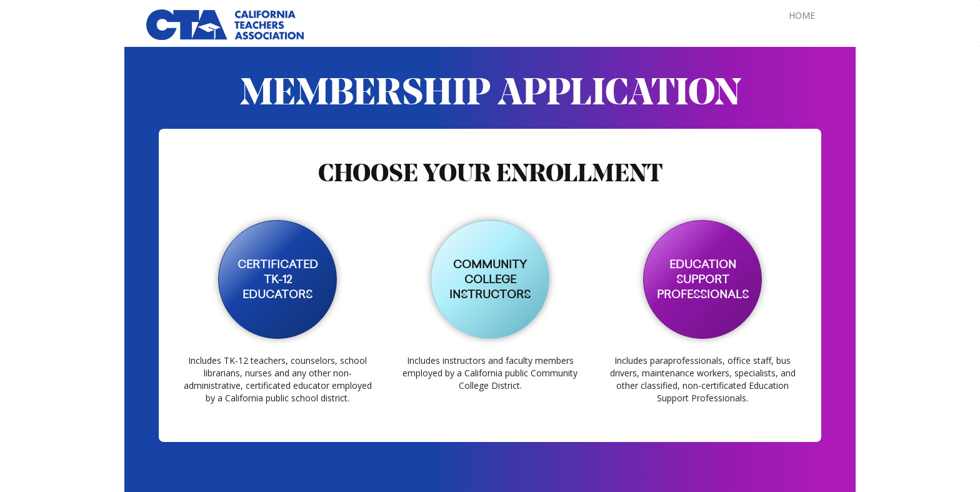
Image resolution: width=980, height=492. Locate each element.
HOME (802, 15)
